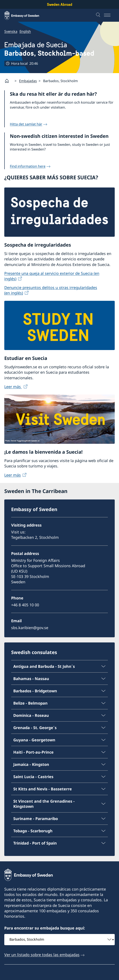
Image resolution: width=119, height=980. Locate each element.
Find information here (28, 166)
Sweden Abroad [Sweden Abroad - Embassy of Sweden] (60, 4)
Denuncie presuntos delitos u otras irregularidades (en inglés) (51, 290)
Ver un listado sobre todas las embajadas (42, 954)
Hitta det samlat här (26, 124)
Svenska (11, 31)
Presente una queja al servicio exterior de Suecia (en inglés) (52, 276)
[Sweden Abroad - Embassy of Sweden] (26, 15)
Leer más (13, 387)
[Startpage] (9, 81)
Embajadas (28, 81)
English (25, 31)
